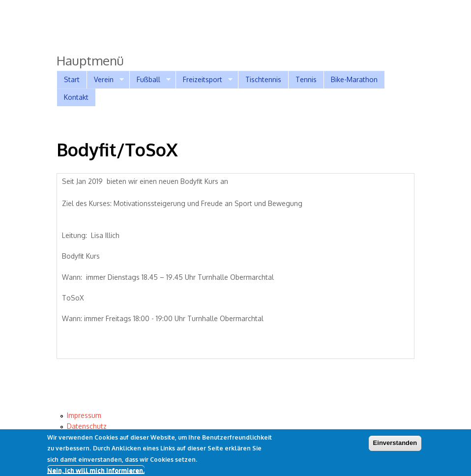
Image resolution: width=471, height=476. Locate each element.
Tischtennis (263, 79)
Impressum (84, 415)
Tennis (306, 79)
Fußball (150, 80)
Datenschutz (87, 426)
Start (72, 79)
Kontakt (76, 97)
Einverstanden (395, 445)
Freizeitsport (204, 80)
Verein (105, 80)
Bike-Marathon (354, 79)
